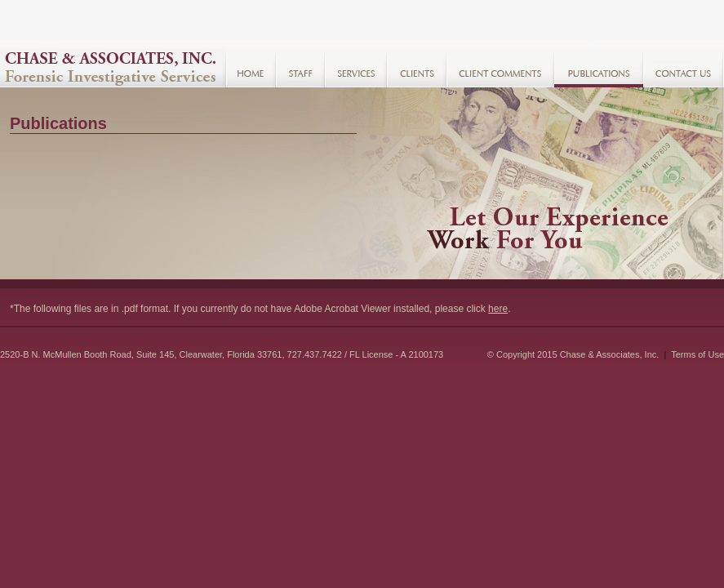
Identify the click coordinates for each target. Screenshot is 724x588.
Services (356, 68)
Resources (599, 68)
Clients (417, 68)
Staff (300, 68)
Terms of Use (697, 354)
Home (251, 68)
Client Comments (500, 68)
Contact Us (684, 68)
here (498, 309)
